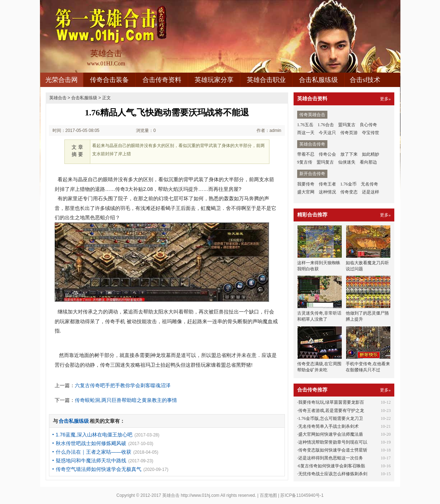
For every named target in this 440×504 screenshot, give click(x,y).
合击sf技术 (365, 80)
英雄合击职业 (266, 80)
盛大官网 (306, 192)
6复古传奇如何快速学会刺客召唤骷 (332, 466)
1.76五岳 (305, 125)
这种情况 (327, 192)
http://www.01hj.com (200, 495)
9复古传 (305, 162)
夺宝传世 (371, 133)
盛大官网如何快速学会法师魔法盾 (331, 434)
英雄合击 (58, 98)
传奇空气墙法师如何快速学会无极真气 (99, 469)
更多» (385, 99)
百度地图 (268, 495)
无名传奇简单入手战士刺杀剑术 (328, 426)
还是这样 (371, 192)
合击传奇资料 (162, 80)
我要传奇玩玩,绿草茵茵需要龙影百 (331, 402)
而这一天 (306, 133)
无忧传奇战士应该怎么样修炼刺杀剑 (333, 474)
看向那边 (368, 162)
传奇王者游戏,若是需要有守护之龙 (331, 411)
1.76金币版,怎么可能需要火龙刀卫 (331, 418)
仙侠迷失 (347, 162)
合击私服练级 (318, 80)
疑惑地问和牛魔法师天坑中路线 (91, 461)
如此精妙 (371, 154)
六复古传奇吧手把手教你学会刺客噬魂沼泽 (123, 385)
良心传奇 (368, 125)
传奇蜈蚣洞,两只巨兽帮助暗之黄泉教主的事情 (126, 400)
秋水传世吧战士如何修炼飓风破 (91, 443)
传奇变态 (349, 192)
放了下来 (349, 154)
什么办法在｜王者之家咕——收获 (94, 452)
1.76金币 (348, 184)
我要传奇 (306, 184)
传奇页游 (349, 133)
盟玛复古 (347, 125)
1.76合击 (326, 125)
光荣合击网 (62, 80)
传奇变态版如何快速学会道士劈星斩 (333, 450)
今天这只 (327, 133)
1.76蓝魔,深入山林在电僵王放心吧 (94, 435)
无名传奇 (369, 184)
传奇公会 (327, 154)
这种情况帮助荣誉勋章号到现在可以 (333, 442)
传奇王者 (327, 184)
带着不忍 (306, 154)
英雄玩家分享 (214, 80)
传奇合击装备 (109, 80)
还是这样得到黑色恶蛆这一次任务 (331, 458)
